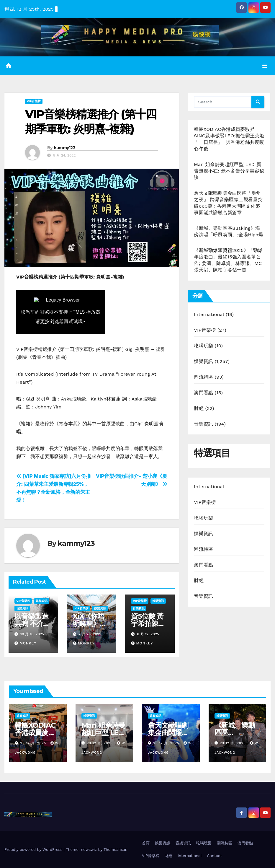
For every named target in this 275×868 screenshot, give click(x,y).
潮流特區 (203, 377)
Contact (214, 856)
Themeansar (115, 850)
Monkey (25, 643)
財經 (199, 408)
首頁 (146, 843)
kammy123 (65, 148)
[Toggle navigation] (265, 66)
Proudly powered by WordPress (34, 850)
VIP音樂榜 (34, 101)
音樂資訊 (22, 608)
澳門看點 (203, 393)
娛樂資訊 (42, 601)
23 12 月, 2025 (34, 743)
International (209, 314)
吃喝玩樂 (203, 346)
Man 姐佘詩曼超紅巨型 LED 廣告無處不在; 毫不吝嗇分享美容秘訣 (229, 171)
